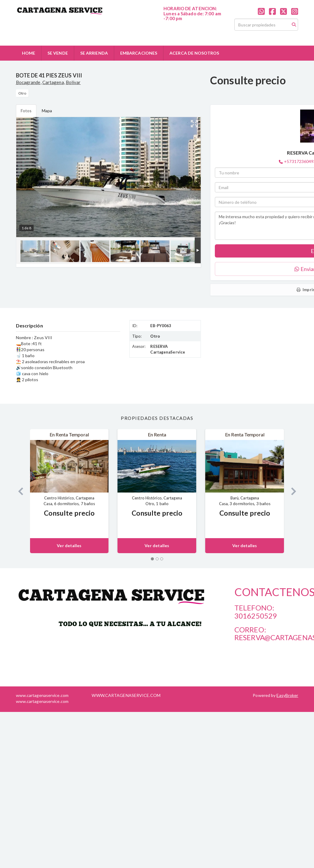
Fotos (26, 111)
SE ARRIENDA (94, 53)
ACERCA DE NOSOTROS (194, 53)
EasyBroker (287, 695)
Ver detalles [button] (69, 546)
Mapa (47, 111)
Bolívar (73, 82)
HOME (29, 53)
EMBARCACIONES (139, 53)
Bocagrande (28, 82)
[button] (18, 491)
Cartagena (53, 82)
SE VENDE (58, 53)
